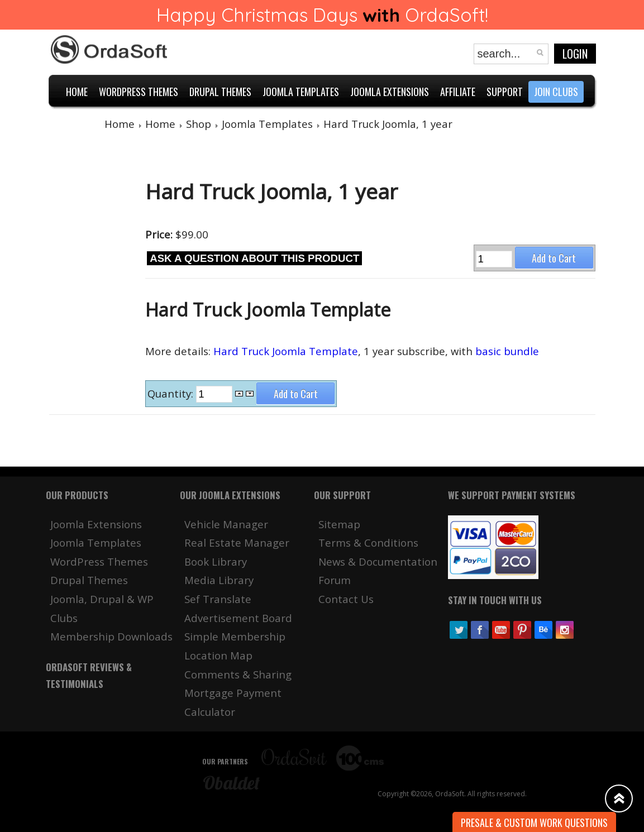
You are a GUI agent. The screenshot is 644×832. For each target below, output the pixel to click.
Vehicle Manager (226, 524)
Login (575, 54)
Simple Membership (235, 636)
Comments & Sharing (238, 674)
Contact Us (346, 599)
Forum (335, 580)
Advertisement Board (238, 618)
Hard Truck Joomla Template (286, 351)
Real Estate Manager (237, 542)
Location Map (218, 655)
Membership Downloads (111, 636)
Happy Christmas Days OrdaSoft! (322, 15)
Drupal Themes (89, 580)
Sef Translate (218, 599)
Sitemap (339, 524)
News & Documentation (378, 561)
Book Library (216, 561)
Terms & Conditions (368, 542)
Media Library (219, 580)
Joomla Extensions (96, 524)
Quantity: (172, 393)
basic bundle (507, 351)
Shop (199, 124)
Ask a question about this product (254, 258)
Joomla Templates (267, 124)
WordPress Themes (99, 561)
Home (120, 124)
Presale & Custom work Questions (534, 823)
